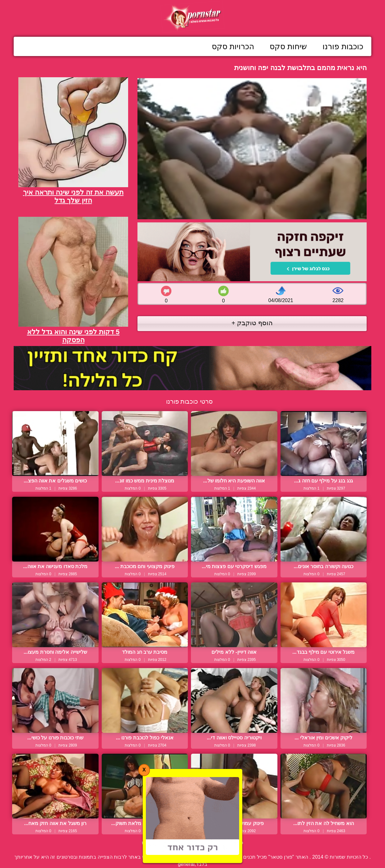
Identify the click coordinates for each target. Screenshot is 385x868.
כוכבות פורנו (343, 46)
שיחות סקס (288, 46)
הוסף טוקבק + (252, 323)
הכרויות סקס (233, 46)
